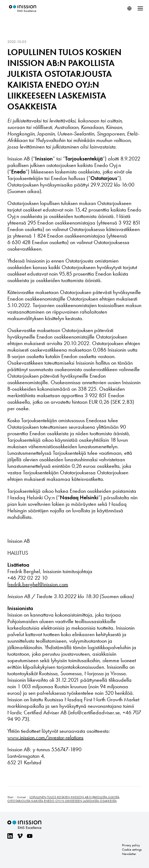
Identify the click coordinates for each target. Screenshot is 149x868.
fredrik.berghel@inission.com (38, 584)
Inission (23, 9)
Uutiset (21, 797)
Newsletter (129, 854)
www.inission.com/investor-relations (45, 737)
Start (10, 797)
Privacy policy (131, 845)
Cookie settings (132, 850)
